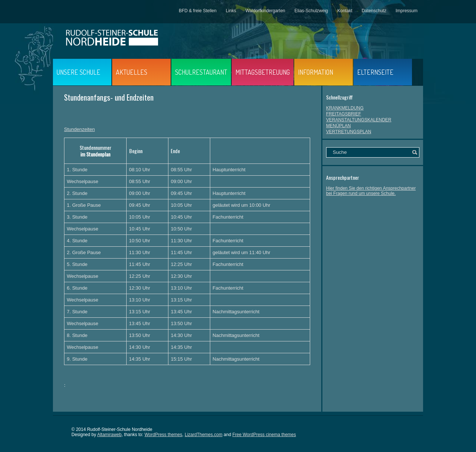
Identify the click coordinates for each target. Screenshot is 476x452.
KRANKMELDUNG (345, 108)
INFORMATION (316, 72)
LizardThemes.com (204, 435)
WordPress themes (163, 435)
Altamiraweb (109, 435)
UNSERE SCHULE (78, 72)
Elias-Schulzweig (311, 11)
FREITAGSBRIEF (343, 114)
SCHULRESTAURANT (201, 72)
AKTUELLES (132, 72)
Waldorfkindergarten (265, 11)
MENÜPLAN (338, 126)
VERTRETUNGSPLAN (349, 132)
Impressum (407, 11)
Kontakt (345, 11)
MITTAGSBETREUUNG (263, 72)
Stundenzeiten (79, 129)
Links (231, 11)
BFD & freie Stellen (198, 11)
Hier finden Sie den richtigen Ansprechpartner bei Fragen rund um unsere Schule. (371, 191)
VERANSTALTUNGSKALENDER (359, 120)
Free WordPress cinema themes (264, 435)
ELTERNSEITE (375, 72)
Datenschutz (374, 11)
